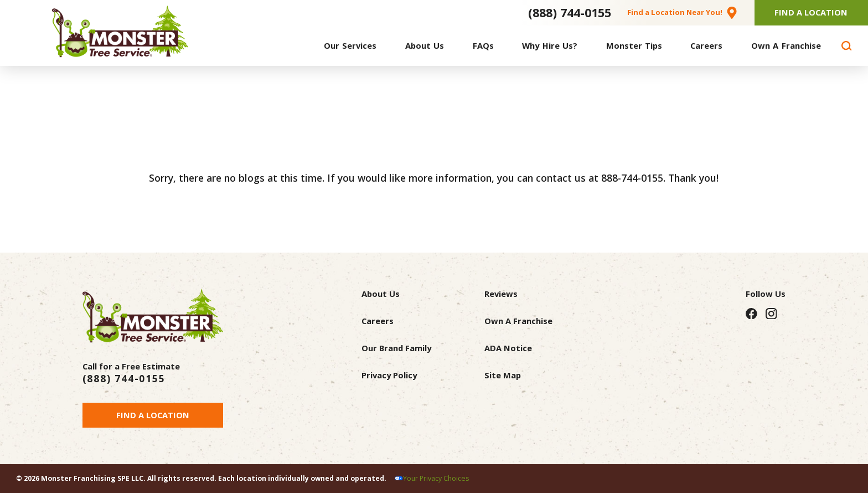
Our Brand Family (396, 348)
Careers (378, 321)
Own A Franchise (518, 321)
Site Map (503, 375)
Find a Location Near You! (675, 12)
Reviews (501, 294)
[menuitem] (350, 46)
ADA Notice (508, 348)
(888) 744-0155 (570, 12)
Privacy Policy (389, 375)
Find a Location (153, 415)
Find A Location (811, 12)
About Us (381, 294)
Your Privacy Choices (436, 478)
